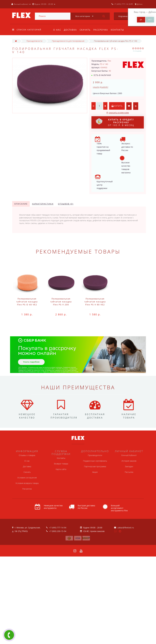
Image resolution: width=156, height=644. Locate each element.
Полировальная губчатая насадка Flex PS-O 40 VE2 (27, 302)
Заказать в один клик (119, 113)
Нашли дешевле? (101, 87)
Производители (95, 455)
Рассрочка (102, 30)
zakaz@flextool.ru (126, 528)
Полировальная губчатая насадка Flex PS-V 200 (61, 302)
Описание (21, 204)
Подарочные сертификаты (95, 461)
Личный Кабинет (129, 455)
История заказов (129, 461)
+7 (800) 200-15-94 (58, 531)
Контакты (119, 30)
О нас (57, 30)
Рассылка (129, 472)
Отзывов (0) (66, 204)
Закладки (129, 466)
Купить (117, 106)
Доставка (71, 30)
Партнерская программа (95, 466)
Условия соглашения (27, 478)
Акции (95, 472)
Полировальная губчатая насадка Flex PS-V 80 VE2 (95, 302)
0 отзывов (137, 51)
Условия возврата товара (27, 483)
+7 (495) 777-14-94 (58, 528)
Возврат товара (61, 464)
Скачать (86, 30)
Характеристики (43, 204)
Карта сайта (61, 469)
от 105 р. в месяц (115, 122)
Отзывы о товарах (27, 455)
